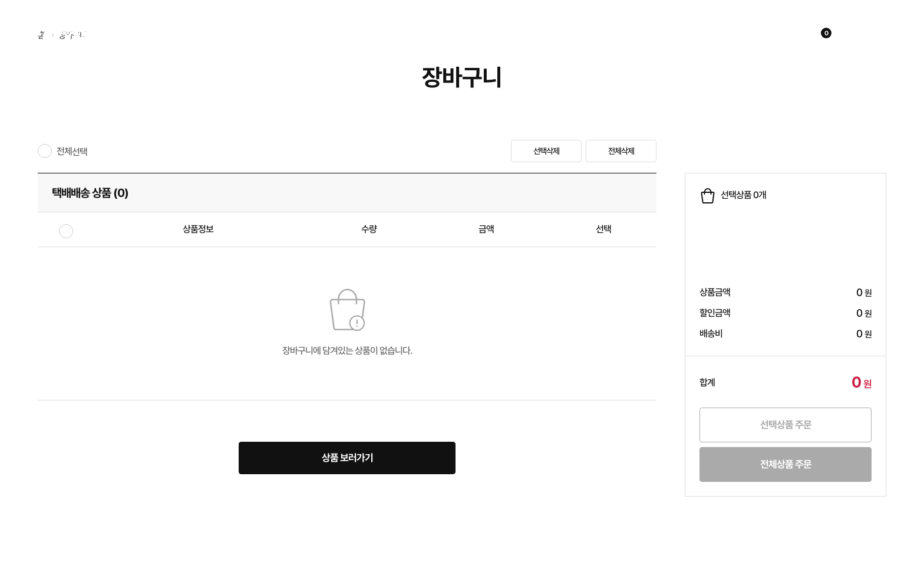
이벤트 (337, 35)
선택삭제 (546, 151)
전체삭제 (621, 151)
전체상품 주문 (786, 464)
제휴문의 (513, 35)
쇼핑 (260, 35)
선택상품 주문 (786, 425)
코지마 (71, 34)
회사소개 (423, 35)
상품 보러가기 (347, 458)
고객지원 (603, 35)
